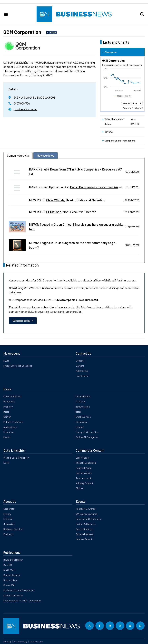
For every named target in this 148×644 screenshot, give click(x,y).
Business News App (13, 529)
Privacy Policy (21, 641)
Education (9, 432)
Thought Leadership (86, 463)
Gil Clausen (54, 212)
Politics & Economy (13, 422)
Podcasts (8, 534)
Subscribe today (21, 321)
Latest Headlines (12, 396)
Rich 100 (8, 565)
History (7, 514)
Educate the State (13, 595)
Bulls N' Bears (83, 458)
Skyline (79, 488)
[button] (142, 14)
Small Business (83, 417)
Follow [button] (53, 32)
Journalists (9, 524)
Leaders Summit (84, 539)
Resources (9, 401)
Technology (81, 422)
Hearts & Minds (84, 468)
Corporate (9, 509)
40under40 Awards (86, 509)
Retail (78, 412)
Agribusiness (10, 427)
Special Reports (12, 575)
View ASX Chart (130, 103)
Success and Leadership (88, 519)
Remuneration (83, 407)
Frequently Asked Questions (18, 366)
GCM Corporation (113, 60)
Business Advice (84, 473)
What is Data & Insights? (16, 458)
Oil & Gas (80, 401)
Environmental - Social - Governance (22, 600)
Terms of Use (36, 641)
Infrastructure (83, 396)
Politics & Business (86, 524)
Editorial (8, 519)
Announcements (84, 478)
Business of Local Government (19, 590)
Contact (80, 361)
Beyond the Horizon (13, 560)
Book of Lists (10, 580)
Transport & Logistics (87, 432)
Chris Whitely (55, 200)
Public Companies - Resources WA (98, 169)
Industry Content (84, 483)
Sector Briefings (84, 529)
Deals (6, 412)
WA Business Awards (86, 514)
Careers (80, 366)
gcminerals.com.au (25, 109)
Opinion (7, 417)
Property (8, 407)
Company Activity (18, 155)
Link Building (82, 376)
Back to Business (85, 534)
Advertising (82, 371)
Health (7, 437)
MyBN (6, 361)
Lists (6, 463)
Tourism (80, 427)
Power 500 (9, 585)
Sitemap (7, 641)
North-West (9, 570)
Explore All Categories (87, 437)
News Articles (46, 155)
